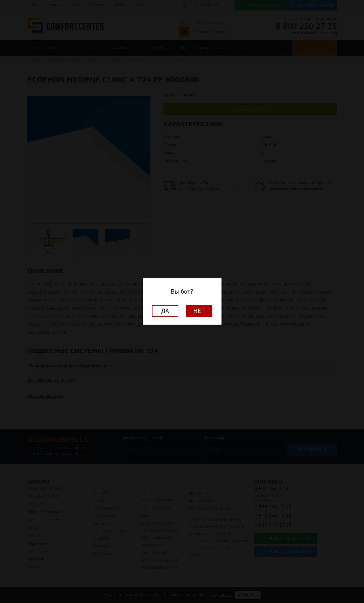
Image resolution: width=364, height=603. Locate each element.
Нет (199, 311)
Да (165, 311)
